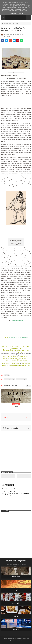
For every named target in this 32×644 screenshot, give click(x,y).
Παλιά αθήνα (25, 337)
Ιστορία (16, 590)
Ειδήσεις (16, 629)
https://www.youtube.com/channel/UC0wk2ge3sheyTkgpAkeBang (16, 354)
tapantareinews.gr (17, 641)
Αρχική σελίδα (7, 23)
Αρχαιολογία (16, 577)
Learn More (14, 13)
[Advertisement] (16, 102)
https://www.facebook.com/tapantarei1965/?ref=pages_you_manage (24, 477)
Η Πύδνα (16, 407)
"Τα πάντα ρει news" (20, 639)
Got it (21, 13)
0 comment (7, 36)
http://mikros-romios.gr (18, 320)
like (21, 363)
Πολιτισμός (16, 603)
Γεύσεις (16, 616)
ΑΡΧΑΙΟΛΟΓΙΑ (16, 404)
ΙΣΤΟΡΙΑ (16, 23)
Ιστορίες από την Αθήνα (15, 337)
